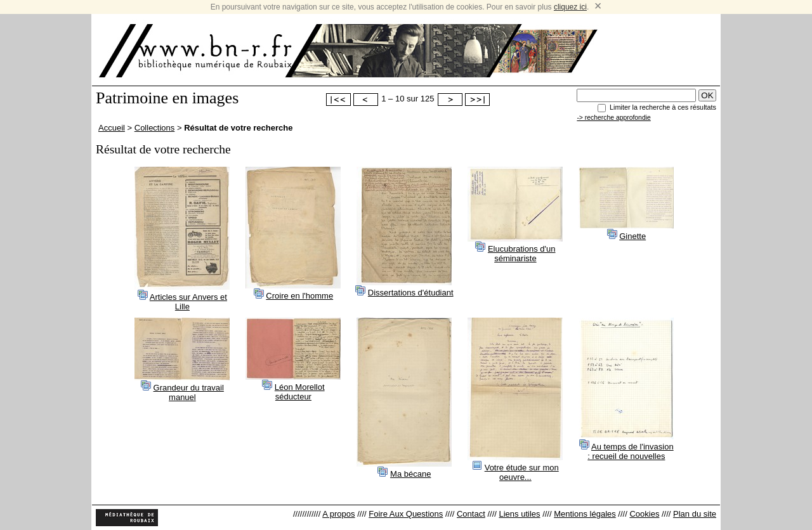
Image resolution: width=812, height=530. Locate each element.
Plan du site (695, 514)
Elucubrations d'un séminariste (522, 254)
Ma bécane (410, 474)
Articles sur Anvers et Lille (188, 302)
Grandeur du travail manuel (189, 392)
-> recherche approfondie (613, 118)
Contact (471, 514)
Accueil (112, 128)
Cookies (644, 514)
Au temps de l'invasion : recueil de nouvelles (630, 451)
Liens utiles (519, 514)
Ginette (632, 236)
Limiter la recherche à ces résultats (663, 107)
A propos (338, 514)
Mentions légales (585, 514)
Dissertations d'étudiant (411, 293)
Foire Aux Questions (406, 514)
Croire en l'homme (299, 296)
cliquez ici (570, 7)
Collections (155, 128)
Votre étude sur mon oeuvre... (522, 472)
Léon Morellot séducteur (300, 392)
